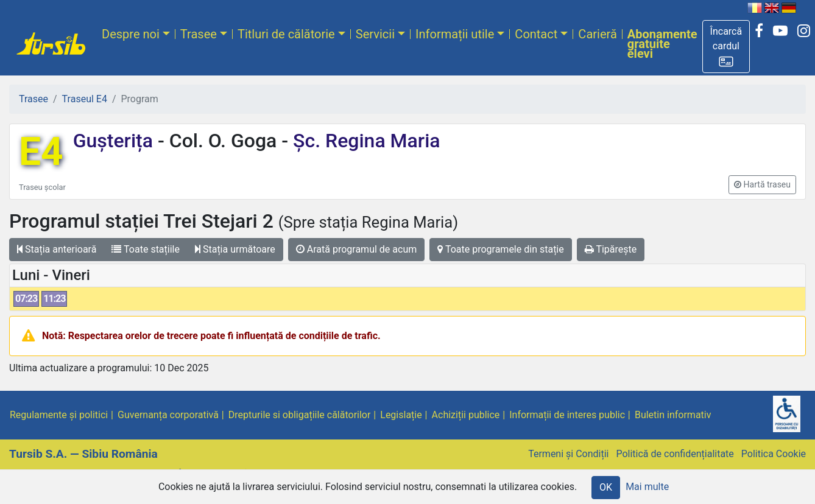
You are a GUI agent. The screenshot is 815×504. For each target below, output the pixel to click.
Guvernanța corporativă (168, 415)
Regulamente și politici (59, 415)
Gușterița (115, 141)
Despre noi (131, 34)
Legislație (401, 415)
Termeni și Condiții (568, 454)
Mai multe (647, 487)
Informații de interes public (567, 415)
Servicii (375, 34)
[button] (726, 47)
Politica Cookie (774, 454)
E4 (41, 152)
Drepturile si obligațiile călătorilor (300, 415)
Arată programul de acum (356, 249)
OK (606, 487)
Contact (536, 34)
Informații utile (455, 34)
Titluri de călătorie (286, 34)
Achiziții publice (466, 415)
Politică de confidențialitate (675, 454)
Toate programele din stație (501, 249)
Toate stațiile (146, 249)
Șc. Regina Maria (364, 141)
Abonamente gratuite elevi (662, 44)
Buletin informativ (673, 415)
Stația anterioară (57, 249)
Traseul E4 (85, 99)
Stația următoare (235, 249)
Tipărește (611, 249)
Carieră (597, 34)
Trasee (199, 34)
